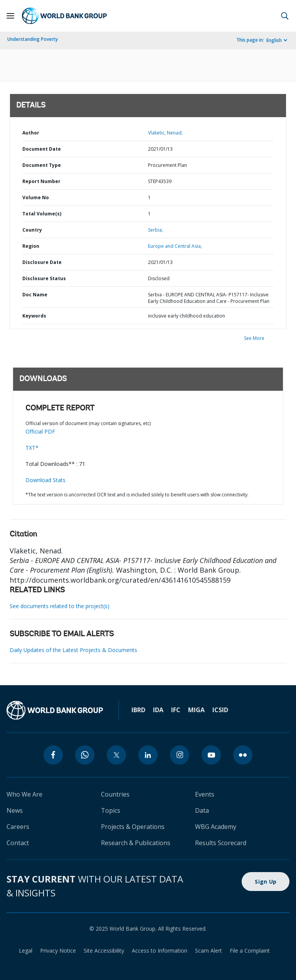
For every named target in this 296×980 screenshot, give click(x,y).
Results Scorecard (221, 843)
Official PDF (40, 431)
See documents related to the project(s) (60, 606)
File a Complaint (250, 951)
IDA (158, 710)
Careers (18, 827)
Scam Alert (209, 951)
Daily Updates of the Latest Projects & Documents (73, 650)
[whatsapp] (85, 755)
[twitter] (116, 755)
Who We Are (24, 794)
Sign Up (266, 882)
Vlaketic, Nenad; (165, 133)
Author (31, 133)
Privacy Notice (58, 951)
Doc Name (35, 295)
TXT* (32, 448)
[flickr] (243, 755)
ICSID (220, 710)
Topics (111, 810)
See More (254, 338)
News (15, 810)
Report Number (41, 181)
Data (202, 810)
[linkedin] (148, 755)
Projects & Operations (133, 827)
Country (32, 230)
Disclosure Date (42, 262)
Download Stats (45, 480)
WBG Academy (216, 827)
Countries (115, 794)
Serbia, (156, 230)
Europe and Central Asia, (175, 246)
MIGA (196, 710)
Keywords (34, 316)
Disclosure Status (44, 278)
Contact (18, 843)
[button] (285, 16)
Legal (26, 951)
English (274, 40)
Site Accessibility (104, 951)
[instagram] (180, 755)
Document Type (42, 165)
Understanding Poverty (33, 39)
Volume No (36, 198)
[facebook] (53, 755)
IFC (176, 710)
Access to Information (160, 951)
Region (31, 246)
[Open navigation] (10, 16)
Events (205, 794)
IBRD (138, 710)
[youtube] (211, 755)
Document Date (42, 149)
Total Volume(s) (42, 214)
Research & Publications (136, 843)
